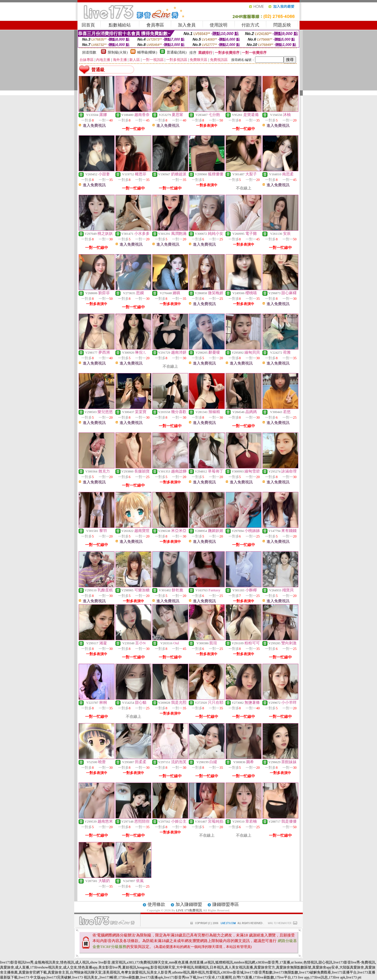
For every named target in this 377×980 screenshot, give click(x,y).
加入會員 (187, 25)
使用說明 (219, 25)
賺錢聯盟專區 (226, 904)
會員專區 (155, 25)
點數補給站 (120, 25)
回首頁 (88, 25)
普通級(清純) (177, 52)
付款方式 (250, 25)
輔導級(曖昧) (147, 52)
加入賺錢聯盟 (189, 904)
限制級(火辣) (118, 52)
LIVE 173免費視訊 (189, 910)
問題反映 (282, 25)
